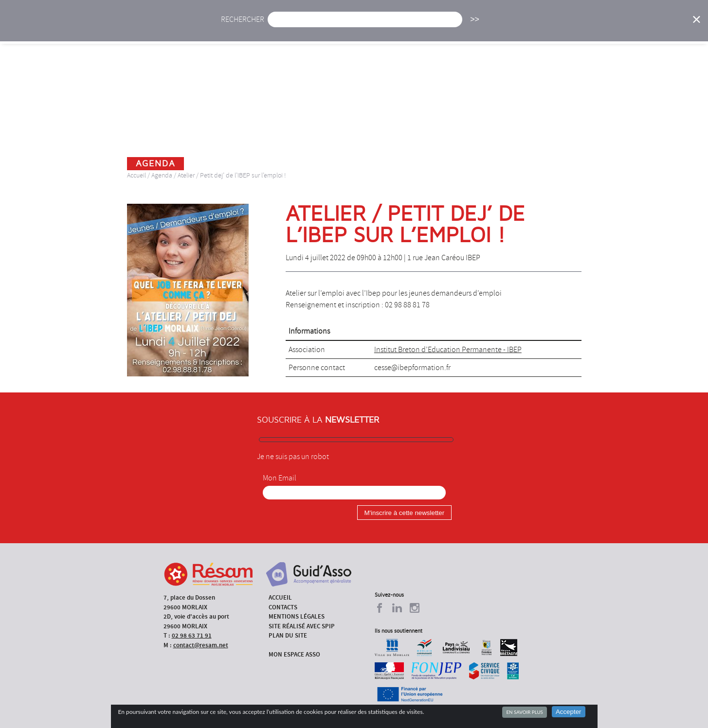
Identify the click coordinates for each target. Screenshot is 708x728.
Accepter (569, 712)
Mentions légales (297, 616)
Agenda (323, 28)
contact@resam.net (201, 645)
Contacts (283, 607)
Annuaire (549, 28)
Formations (493, 28)
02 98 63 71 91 (192, 635)
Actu (283, 28)
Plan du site (288, 635)
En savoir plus (524, 712)
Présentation (379, 28)
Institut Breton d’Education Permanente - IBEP (448, 350)
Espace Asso (648, 28)
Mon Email (280, 478)
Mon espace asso (294, 654)
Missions (437, 28)
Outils (596, 28)
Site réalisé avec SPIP (302, 626)
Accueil (242, 28)
